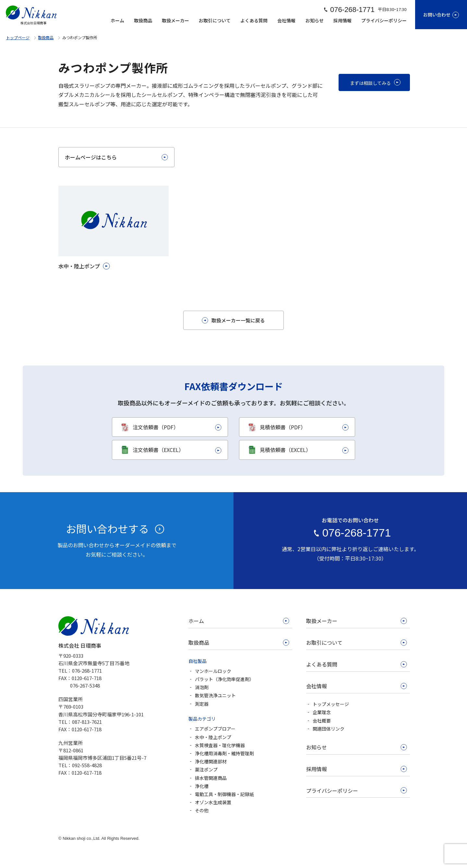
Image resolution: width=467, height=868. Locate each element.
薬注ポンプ (206, 770)
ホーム (117, 20)
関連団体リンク (329, 729)
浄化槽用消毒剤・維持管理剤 (224, 753)
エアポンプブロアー (215, 729)
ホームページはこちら (91, 157)
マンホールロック (213, 671)
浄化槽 (202, 786)
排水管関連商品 (211, 778)
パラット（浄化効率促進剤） (224, 679)
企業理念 (322, 712)
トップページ (18, 37)
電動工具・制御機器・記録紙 (224, 794)
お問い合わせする (107, 528)
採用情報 (342, 20)
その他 (202, 810)
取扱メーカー (175, 20)
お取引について (215, 20)
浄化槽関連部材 (211, 761)
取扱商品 (143, 20)
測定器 (202, 704)
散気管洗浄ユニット (215, 695)
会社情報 (286, 20)
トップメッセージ (331, 704)
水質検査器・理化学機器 (220, 745)
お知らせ (315, 20)
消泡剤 (202, 687)
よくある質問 (254, 20)
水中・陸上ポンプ (213, 737)
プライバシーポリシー (384, 20)
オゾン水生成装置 (213, 802)
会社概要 (322, 721)
